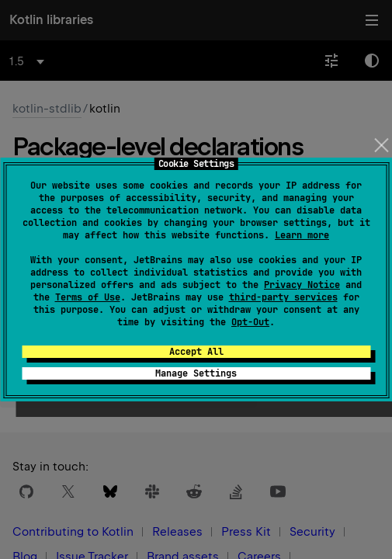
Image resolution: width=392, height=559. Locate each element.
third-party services (283, 297)
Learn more (302, 235)
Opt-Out (250, 322)
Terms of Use (88, 297)
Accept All (196, 352)
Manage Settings (196, 373)
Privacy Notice (302, 285)
